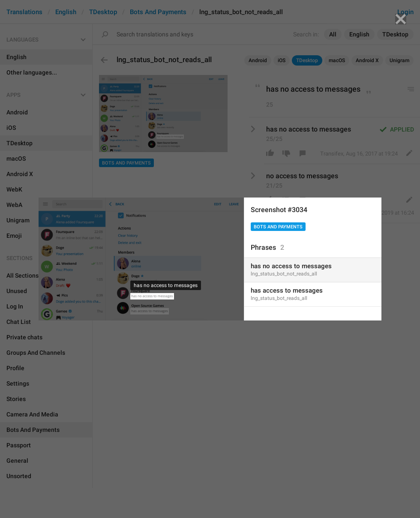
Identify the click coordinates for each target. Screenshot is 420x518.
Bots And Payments (278, 227)
